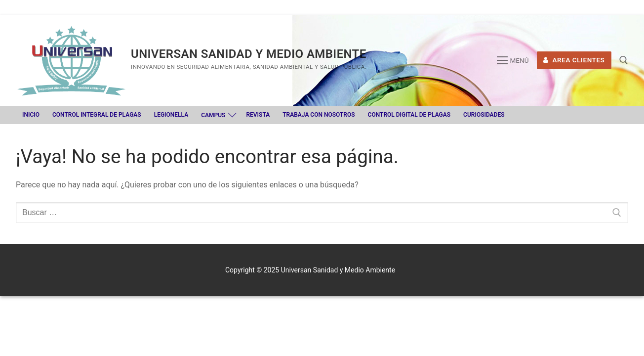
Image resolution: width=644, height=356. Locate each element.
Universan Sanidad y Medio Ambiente (249, 54)
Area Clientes (574, 60)
